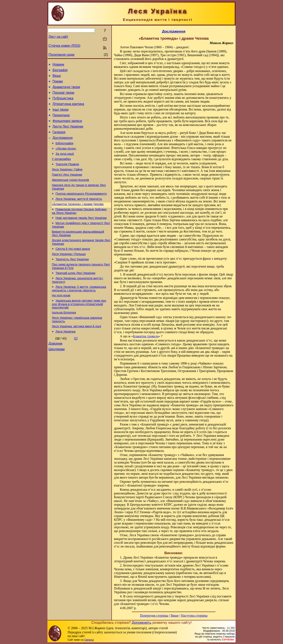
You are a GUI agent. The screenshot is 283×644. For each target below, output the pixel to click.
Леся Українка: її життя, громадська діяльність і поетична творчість (79, 312)
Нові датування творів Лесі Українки (81, 235)
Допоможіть (141, 622)
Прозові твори (63, 96)
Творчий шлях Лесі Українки (75, 296)
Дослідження (62, 147)
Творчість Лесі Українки (72, 281)
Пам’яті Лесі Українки (67, 188)
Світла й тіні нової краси (73, 269)
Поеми (58, 84)
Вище (175, 615)
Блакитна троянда (146, 336)
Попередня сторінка (154, 615)
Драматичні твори (66, 90)
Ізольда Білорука (64, 338)
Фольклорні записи (67, 128)
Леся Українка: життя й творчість (79, 215)
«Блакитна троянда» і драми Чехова (78, 220)
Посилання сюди (61, 55)
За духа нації (65, 164)
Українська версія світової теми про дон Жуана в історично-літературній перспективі (79, 329)
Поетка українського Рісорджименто (81, 209)
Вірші (57, 78)
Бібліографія (64, 153)
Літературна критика (68, 109)
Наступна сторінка (194, 615)
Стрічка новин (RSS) (64, 46)
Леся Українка (66, 359)
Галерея (59, 140)
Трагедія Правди (67, 176)
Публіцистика (63, 103)
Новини (58, 65)
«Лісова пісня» (66, 159)
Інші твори (61, 115)
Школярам (57, 378)
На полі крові (61, 320)
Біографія (60, 71)
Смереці (89, 640)
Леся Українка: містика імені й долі (76, 353)
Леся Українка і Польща (69, 275)
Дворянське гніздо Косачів (70, 194)
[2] (76, 366)
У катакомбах (61, 170)
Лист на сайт (58, 37)
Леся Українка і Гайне (67, 182)
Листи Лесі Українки (68, 134)
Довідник (55, 372)
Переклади (61, 121)
